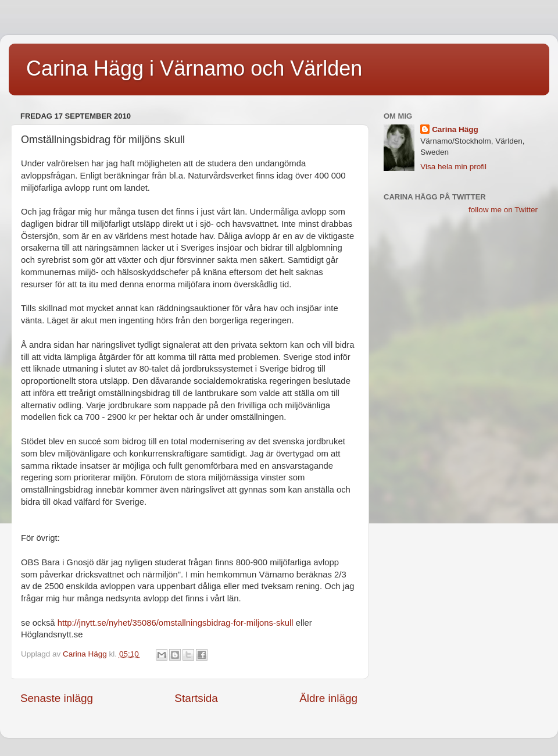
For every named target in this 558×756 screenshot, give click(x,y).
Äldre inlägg (328, 698)
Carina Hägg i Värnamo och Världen (194, 68)
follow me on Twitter (503, 210)
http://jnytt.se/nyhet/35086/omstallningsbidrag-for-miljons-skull (176, 623)
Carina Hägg (455, 129)
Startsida (196, 698)
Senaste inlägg (57, 698)
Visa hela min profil (453, 167)
